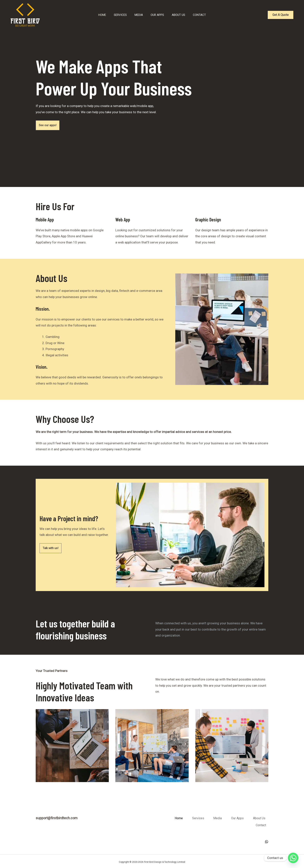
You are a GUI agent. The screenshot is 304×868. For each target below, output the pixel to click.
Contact (206, 15)
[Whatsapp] (293, 858)
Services (112, 15)
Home (90, 15)
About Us (181, 15)
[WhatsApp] (267, 840)
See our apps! (48, 125)
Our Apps (156, 15)
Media (134, 15)
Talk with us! (51, 548)
